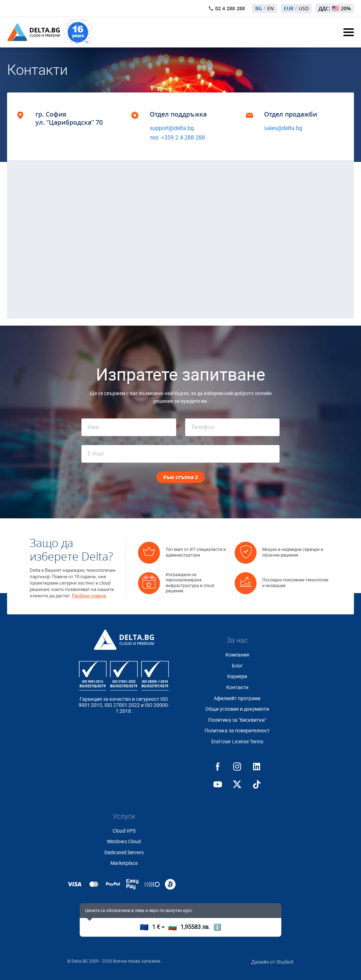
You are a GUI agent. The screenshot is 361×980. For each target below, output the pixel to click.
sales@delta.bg (283, 128)
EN (271, 9)
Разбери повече (89, 596)
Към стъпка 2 (180, 477)
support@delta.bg (172, 128)
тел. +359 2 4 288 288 (177, 138)
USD (304, 9)
